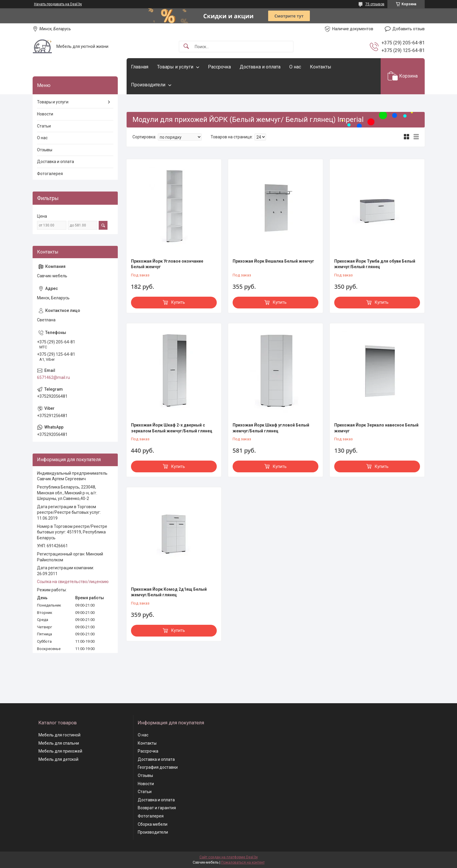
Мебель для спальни (59, 743)
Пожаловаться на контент (243, 862)
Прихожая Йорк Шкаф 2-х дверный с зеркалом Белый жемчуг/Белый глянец (172, 428)
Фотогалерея (50, 174)
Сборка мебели (153, 824)
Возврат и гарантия (157, 808)
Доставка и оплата (260, 67)
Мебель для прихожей (60, 751)
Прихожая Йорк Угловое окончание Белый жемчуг (167, 264)
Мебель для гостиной (59, 735)
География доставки (158, 767)
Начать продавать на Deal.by (58, 4)
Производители (148, 85)
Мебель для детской (58, 759)
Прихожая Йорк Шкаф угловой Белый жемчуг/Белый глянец (271, 428)
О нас (295, 67)
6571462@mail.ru (53, 377)
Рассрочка (219, 67)
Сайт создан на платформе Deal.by (229, 857)
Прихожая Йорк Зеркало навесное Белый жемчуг (376, 428)
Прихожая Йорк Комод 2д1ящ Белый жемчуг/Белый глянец (169, 592)
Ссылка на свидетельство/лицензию (73, 582)
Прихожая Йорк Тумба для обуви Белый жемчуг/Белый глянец (375, 264)
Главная (140, 67)
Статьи (44, 126)
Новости (45, 114)
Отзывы (45, 150)
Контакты (321, 67)
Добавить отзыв (409, 29)
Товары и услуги (175, 67)
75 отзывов (375, 4)
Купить (178, 302)
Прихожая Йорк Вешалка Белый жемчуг (273, 261)
